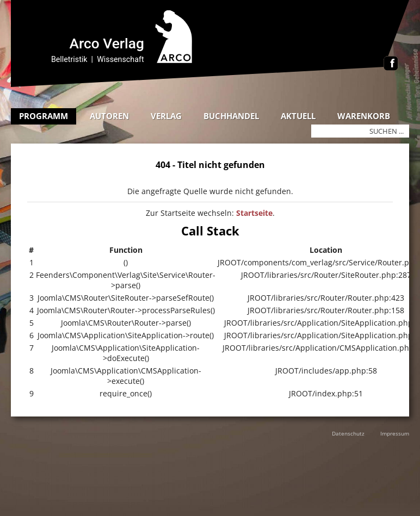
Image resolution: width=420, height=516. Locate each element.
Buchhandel (231, 116)
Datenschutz (348, 433)
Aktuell (298, 116)
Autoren (109, 116)
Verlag (166, 116)
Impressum (395, 433)
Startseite (254, 213)
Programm (44, 116)
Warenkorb (364, 116)
